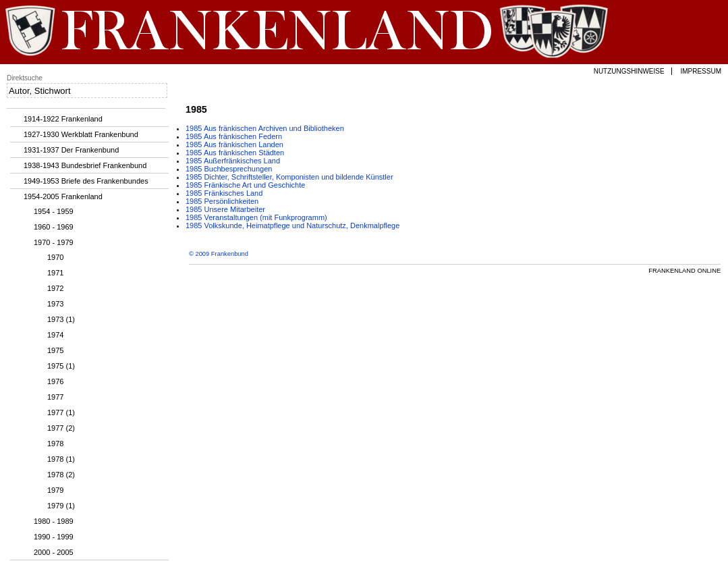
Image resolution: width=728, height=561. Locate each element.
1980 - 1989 (54, 521)
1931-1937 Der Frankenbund (71, 150)
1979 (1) (61, 506)
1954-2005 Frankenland (63, 196)
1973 (55, 304)
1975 (55, 350)
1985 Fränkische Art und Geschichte (245, 185)
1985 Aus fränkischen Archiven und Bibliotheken (265, 128)
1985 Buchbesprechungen (229, 169)
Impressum (701, 71)
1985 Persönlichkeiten (222, 201)
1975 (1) (61, 366)
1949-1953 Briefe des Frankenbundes (86, 181)
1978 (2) (61, 475)
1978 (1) (61, 459)
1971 (55, 273)
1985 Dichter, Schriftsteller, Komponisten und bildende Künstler (289, 177)
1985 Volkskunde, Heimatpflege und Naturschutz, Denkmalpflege (292, 225)
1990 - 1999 (54, 537)
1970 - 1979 (54, 242)
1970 (55, 257)
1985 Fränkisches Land (224, 193)
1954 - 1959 (54, 211)
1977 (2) (61, 428)
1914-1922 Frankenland (63, 119)
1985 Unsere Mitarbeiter (225, 209)
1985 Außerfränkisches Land (233, 161)
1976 (55, 381)
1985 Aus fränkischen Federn (234, 136)
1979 (55, 490)
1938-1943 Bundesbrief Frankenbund (85, 165)
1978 (55, 444)
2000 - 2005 (54, 552)
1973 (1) (61, 319)
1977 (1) (61, 412)
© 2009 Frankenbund (219, 254)
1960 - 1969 (54, 227)
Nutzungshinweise (629, 71)
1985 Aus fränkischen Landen (234, 144)
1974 (55, 335)
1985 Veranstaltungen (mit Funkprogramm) (256, 217)
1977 (55, 397)
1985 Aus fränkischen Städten (235, 153)
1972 (55, 288)
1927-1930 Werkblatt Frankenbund (81, 134)
